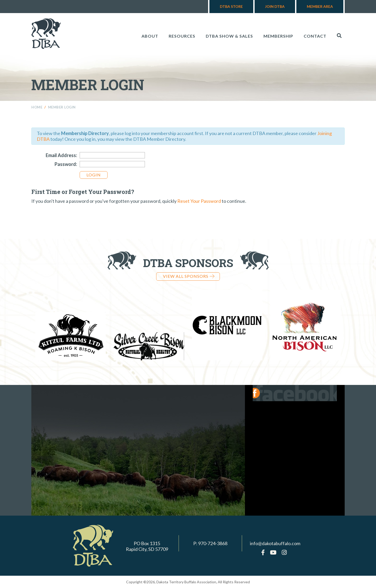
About (150, 36)
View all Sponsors (189, 276)
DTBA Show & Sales (229, 36)
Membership (278, 36)
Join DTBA (275, 6)
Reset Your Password (199, 201)
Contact (315, 36)
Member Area (320, 6)
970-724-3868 (213, 543)
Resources (182, 36)
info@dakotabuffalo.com (275, 543)
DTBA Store (231, 6)
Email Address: (61, 155)
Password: (66, 164)
